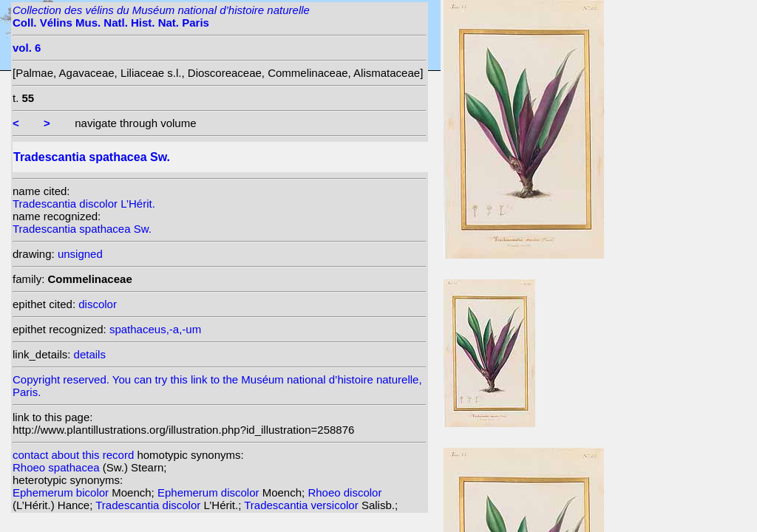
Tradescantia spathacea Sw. (82, 229)
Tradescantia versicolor (303, 505)
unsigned (80, 254)
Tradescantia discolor (149, 505)
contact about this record (73, 455)
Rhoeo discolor (344, 492)
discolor (98, 304)
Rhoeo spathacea (58, 467)
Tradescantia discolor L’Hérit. (84, 204)
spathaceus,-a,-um (155, 329)
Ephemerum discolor (210, 492)
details (90, 354)
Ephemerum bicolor (62, 492)
